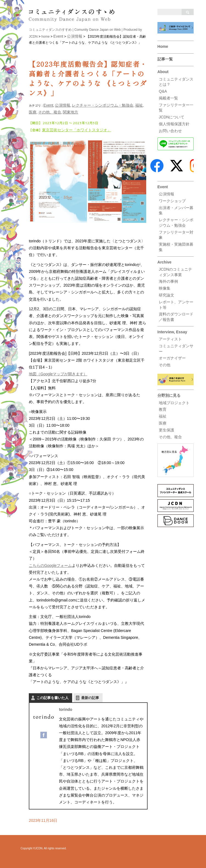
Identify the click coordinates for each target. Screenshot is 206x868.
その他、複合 (170, 437)
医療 (163, 423)
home (46, 37)
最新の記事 (90, 698)
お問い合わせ (170, 131)
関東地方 (70, 112)
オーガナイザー (172, 358)
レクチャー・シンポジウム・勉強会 (103, 105)
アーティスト (170, 339)
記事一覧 (165, 59)
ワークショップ (172, 201)
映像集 (165, 288)
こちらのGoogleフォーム (50, 565)
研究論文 (167, 295)
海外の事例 (168, 281)
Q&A (163, 91)
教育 (163, 409)
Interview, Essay (172, 332)
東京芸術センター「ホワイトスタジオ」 (77, 130)
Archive (164, 262)
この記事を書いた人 (53, 698)
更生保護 (167, 430)
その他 (165, 365)
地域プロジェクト (174, 403)
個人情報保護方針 (174, 124)
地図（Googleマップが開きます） (58, 374)
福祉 (163, 416)
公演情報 (167, 194)
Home (163, 46)
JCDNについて (172, 117)
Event (163, 187)
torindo (66, 709)
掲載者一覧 (168, 98)
